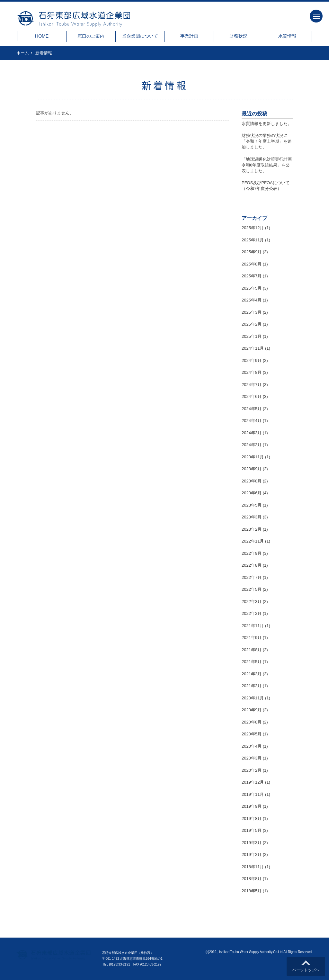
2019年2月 (252, 854)
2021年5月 (252, 662)
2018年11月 (253, 867)
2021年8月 (252, 650)
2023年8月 (252, 481)
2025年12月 (253, 228)
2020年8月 (252, 722)
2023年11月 (253, 457)
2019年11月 (253, 794)
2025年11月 (253, 240)
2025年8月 (252, 264)
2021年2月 (252, 686)
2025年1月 (252, 336)
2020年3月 (252, 758)
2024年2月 (252, 445)
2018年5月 (252, 891)
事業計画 (189, 36)
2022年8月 (252, 565)
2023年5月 (252, 505)
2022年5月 (252, 589)
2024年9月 (252, 360)
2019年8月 (252, 818)
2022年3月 (252, 602)
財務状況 (238, 36)
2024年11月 (253, 348)
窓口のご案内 (91, 36)
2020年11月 (253, 698)
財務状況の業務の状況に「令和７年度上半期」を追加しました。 (267, 141)
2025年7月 (252, 276)
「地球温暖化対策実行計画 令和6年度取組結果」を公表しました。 (269, 165)
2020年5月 (252, 734)
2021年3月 (252, 674)
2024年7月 (252, 385)
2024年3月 (252, 433)
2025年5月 (252, 288)
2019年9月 (252, 806)
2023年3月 (252, 517)
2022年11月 (253, 541)
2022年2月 (252, 613)
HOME (42, 36)
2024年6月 (252, 396)
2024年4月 (252, 421)
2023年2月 (252, 529)
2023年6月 (252, 493)
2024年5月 (252, 409)
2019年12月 (253, 782)
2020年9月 (252, 710)
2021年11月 (253, 626)
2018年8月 (252, 879)
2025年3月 (252, 312)
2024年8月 (252, 372)
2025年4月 (252, 300)
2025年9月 (252, 252)
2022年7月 (252, 577)
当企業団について (140, 36)
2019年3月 (252, 843)
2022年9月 (252, 553)
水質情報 (287, 36)
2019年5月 (252, 830)
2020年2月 (252, 770)
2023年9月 (252, 469)
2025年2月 (252, 324)
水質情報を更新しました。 (267, 124)
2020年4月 (252, 746)
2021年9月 (252, 638)
